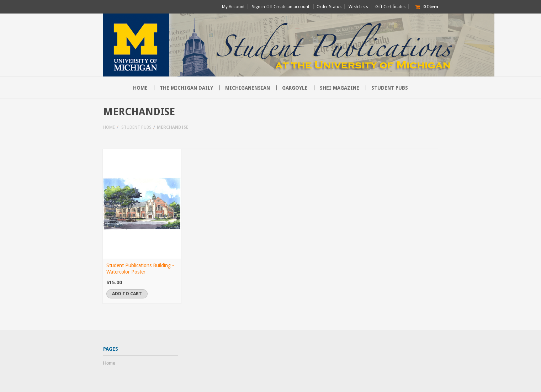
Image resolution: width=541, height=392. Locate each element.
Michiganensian (248, 88)
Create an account (291, 7)
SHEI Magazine (340, 88)
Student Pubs (390, 88)
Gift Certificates (390, 7)
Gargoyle (295, 88)
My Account (233, 7)
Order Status (329, 7)
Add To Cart (127, 294)
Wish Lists (358, 7)
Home (109, 127)
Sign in (258, 7)
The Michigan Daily (186, 88)
